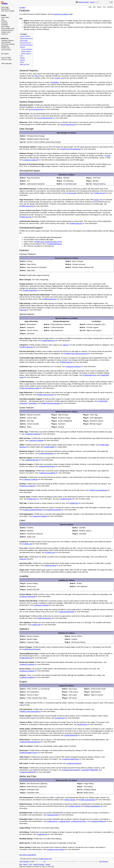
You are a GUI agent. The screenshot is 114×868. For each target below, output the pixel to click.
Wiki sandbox (5, 9)
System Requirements (26, 39)
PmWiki (3, 15)
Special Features (26, 52)
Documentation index (8, 28)
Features (4, 21)
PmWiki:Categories (26, 347)
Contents (24, 34)
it (58, 862)
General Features (25, 36)
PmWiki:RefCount (26, 658)
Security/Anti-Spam (25, 43)
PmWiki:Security (100, 193)
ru (78, 862)
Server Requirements (36, 109)
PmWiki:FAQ (74, 503)
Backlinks (110, 7)
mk (65, 862)
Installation (5, 25)
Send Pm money (7, 59)
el (46, 862)
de (45, 862)
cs (41, 862)
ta (86, 862)
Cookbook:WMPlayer (98, 821)
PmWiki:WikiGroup (48, 340)
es (50, 862)
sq (83, 862)
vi (91, 862)
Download (4, 23)
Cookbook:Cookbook (30, 160)
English (32, 862)
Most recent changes (8, 11)
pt (72, 862)
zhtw (97, 862)
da (43, 862)
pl (70, 862)
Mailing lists (5, 46)
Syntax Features (26, 54)
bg (37, 862)
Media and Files (24, 65)
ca (39, 862)
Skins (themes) (6, 42)
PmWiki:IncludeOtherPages (33, 510)
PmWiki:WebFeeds (71, 735)
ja (60, 862)
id (57, 862)
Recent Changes (84, 2)
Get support (5, 54)
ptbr (74, 862)
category (65, 345)
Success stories (6, 50)
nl (67, 862)
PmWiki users (6, 48)
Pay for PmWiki (6, 58)
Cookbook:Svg (42, 834)
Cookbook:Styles (66, 499)
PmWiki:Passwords (26, 206)
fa (51, 862)
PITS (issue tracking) (8, 44)
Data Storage (24, 41)
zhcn (94, 862)
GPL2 (37, 76)
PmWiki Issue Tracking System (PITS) (48, 242)
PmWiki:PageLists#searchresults (76, 353)
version (58, 78)
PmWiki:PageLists (66, 362)
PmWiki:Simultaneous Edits (29, 388)
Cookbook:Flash (53, 815)
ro (76, 862)
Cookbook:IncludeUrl (54, 510)
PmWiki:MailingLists (54, 244)
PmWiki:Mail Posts (89, 375)
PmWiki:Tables (49, 447)
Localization (33, 403)
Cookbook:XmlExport (74, 763)
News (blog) (5, 17)
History (99, 7)
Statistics (22, 60)
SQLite (108, 155)
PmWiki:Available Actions (28, 753)
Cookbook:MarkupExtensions (30, 742)
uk (90, 862)
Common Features (27, 49)
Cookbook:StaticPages (70, 759)
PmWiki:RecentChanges (32, 649)
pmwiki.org (5, 38)
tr (88, 862)
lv (64, 862)
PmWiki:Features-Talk (45, 859)
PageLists (23, 310)
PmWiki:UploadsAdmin (87, 800)
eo (48, 862)
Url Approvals (71, 193)
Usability (22, 58)
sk (81, 862)
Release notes (6, 32)
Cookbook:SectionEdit (27, 596)
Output (22, 62)
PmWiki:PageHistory (30, 290)
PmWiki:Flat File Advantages (71, 149)
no (69, 862)
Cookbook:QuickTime (79, 821)
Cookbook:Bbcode (32, 460)
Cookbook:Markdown (46, 453)
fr (54, 862)
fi (53, 862)
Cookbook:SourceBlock (47, 473)
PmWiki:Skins (32, 499)
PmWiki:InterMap (50, 565)
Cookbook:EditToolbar (66, 612)
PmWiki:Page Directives (45, 395)
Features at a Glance (61, 14)
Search (92, 2)
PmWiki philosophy (7, 30)
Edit (94, 7)
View (90, 7)
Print (104, 7)
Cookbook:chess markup (56, 849)
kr (61, 862)
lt (62, 862)
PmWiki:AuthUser (76, 223)
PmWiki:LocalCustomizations (30, 711)
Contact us (5, 34)
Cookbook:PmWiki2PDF (89, 770)
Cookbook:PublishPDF (28, 772)
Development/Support (26, 45)
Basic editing (5, 27)
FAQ (3, 19)
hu (55, 862)
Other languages (7, 63)
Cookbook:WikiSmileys (47, 466)
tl (87, 862)
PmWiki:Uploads (69, 800)
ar (36, 862)
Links (21, 56)
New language (104, 862)
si (79, 862)
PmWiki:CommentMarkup (98, 490)
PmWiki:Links (28, 544)
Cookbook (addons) (7, 40)
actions (97, 200)
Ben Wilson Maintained (28, 855)
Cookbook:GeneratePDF (71, 770)
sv (84, 862)
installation (55, 82)
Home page (5, 7)
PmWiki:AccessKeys (44, 618)
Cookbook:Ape (52, 821)
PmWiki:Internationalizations (51, 403)
